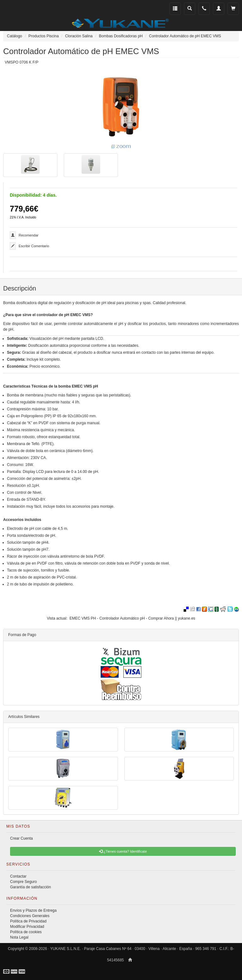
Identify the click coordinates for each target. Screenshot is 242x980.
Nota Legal (19, 937)
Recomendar (29, 235)
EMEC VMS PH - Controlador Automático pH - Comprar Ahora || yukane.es (132, 618)
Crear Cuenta (21, 838)
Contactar (18, 876)
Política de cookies (26, 932)
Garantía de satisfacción (30, 887)
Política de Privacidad (28, 921)
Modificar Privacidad (27, 927)
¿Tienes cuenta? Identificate (123, 851)
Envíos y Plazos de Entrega (33, 910)
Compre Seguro (24, 882)
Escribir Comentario (34, 246)
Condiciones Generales (30, 916)
